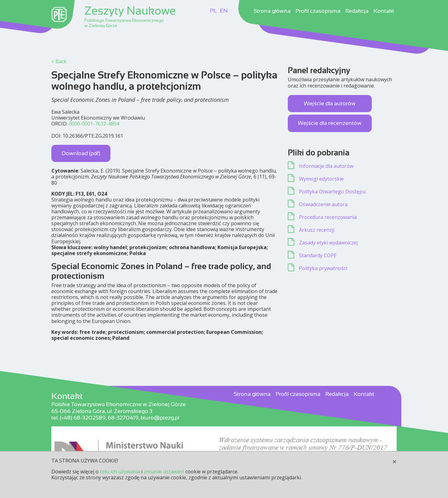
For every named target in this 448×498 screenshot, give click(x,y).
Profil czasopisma (318, 11)
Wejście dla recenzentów (330, 123)
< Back (59, 61)
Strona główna (272, 11)
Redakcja (357, 11)
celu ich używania (120, 472)
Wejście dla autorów (330, 103)
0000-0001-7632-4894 (94, 124)
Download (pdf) (81, 153)
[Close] (394, 462)
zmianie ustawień (164, 472)
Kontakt (384, 11)
